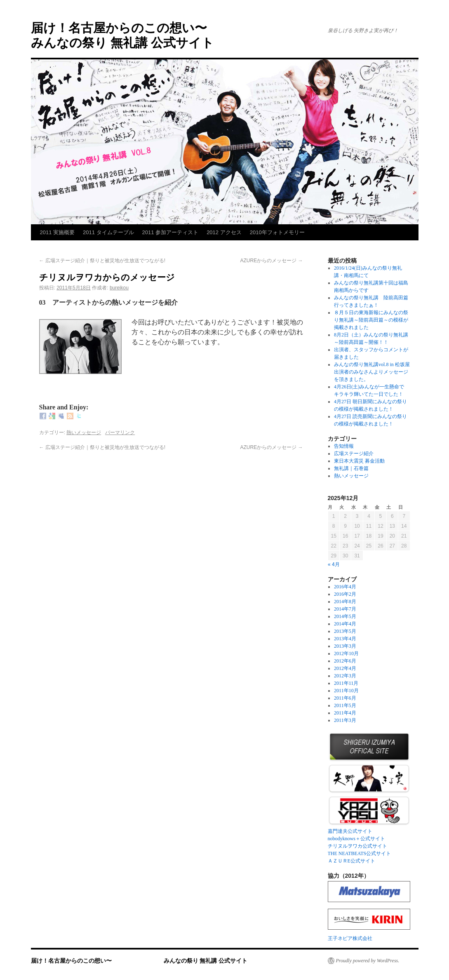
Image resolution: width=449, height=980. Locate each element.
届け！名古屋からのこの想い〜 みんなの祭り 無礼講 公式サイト (139, 961)
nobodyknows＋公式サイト (356, 839)
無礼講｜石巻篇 (351, 468)
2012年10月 (346, 653)
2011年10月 (346, 691)
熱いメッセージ (84, 432)
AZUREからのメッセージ (271, 261)
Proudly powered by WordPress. (368, 961)
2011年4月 (345, 713)
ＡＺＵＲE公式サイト (351, 861)
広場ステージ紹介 (354, 454)
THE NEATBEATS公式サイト (360, 853)
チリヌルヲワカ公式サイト (357, 846)
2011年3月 (345, 720)
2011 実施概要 (58, 232)
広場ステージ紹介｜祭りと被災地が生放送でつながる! (102, 261)
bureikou (119, 288)
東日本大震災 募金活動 (359, 461)
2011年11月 (346, 683)
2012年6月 (345, 661)
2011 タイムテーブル (108, 232)
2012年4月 (345, 668)
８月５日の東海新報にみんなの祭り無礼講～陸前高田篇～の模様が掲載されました (371, 320)
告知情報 (344, 446)
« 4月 (334, 564)
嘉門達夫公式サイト (350, 831)
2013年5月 (345, 631)
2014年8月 (345, 602)
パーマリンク (120, 432)
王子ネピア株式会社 (350, 938)
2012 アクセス (224, 232)
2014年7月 (345, 609)
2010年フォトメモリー (277, 232)
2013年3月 (345, 646)
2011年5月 (345, 705)
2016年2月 (345, 594)
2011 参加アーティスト (170, 232)
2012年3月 (345, 676)
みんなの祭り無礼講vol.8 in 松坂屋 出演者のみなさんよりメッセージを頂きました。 (374, 372)
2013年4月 (345, 639)
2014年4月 (345, 624)
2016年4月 (345, 587)
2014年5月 (345, 616)
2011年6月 (345, 698)
